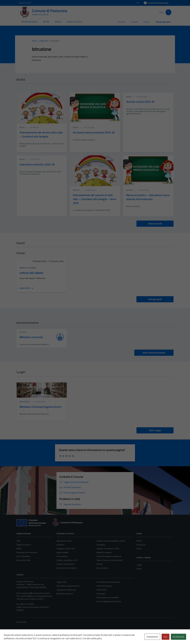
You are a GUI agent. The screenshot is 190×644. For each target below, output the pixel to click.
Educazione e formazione (66, 568)
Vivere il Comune (74, 22)
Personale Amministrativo (27, 552)
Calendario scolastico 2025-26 (37, 164)
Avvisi (139, 549)
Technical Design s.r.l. (33, 637)
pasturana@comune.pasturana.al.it (36, 593)
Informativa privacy (104, 586)
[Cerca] (168, 12)
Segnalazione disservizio (66, 590)
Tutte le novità (155, 224)
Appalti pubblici (63, 552)
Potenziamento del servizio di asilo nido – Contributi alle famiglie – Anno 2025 (95, 199)
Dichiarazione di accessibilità (108, 597)
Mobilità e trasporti (104, 552)
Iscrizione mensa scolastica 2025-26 (94, 132)
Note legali (101, 594)
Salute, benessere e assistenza (109, 556)
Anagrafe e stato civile (65, 549)
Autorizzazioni (62, 556)
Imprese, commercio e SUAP (108, 549)
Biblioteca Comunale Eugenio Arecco (41, 407)
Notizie (139, 541)
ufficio (23, 332)
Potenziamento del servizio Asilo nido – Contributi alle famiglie (41, 134)
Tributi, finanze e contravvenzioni (110, 560)
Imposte (134, 22)
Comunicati (141, 545)
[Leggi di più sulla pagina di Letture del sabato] (26, 288)
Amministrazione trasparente (108, 582)
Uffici (18, 541)
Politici (19, 549)
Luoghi (139, 565)
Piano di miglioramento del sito (109, 601)
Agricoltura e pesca (64, 541)
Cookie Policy (102, 590)
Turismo (147, 22)
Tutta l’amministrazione (154, 353)
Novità (46, 22)
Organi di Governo (24, 545)
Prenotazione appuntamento (68, 586)
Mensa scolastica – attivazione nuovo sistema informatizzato (148, 197)
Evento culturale (28, 268)
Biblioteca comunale (31, 337)
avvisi (23, 127)
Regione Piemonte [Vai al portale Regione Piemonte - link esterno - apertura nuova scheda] (25, 3)
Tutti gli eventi (155, 299)
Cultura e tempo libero (65, 564)
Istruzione (122, 22)
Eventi (139, 569)
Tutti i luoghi (155, 430)
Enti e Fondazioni (23, 556)
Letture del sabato (31, 273)
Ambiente (60, 545)
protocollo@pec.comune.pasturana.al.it (36, 596)
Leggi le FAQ (61, 582)
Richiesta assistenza (65, 594)
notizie (77, 190)
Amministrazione (29, 22)
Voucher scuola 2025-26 (140, 102)
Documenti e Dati (23, 560)
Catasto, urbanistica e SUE (67, 560)
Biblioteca (25, 402)
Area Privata (21, 622)
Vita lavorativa (102, 568)
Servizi (58, 22)
